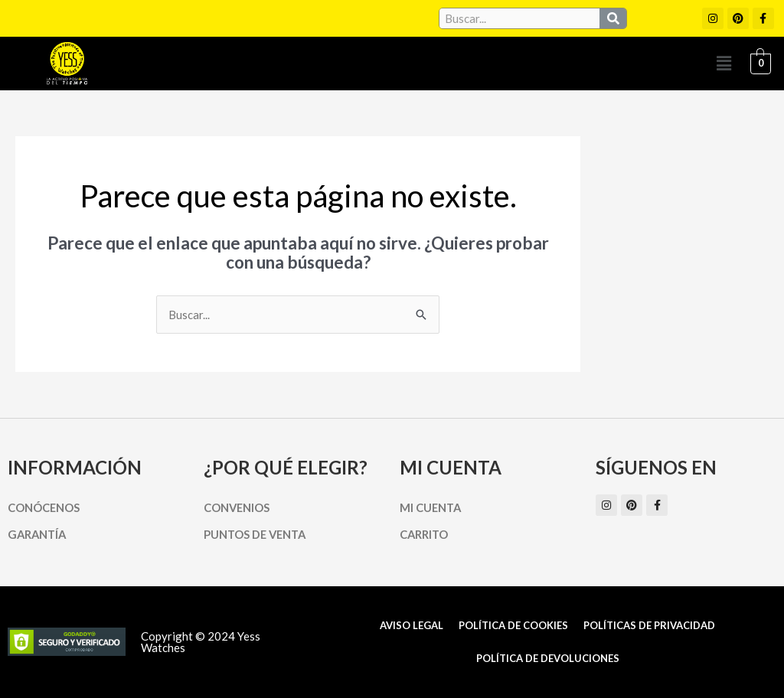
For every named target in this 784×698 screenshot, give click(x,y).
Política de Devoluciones (548, 658)
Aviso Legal (412, 625)
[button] (724, 63)
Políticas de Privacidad (649, 625)
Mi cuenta (431, 507)
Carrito (425, 534)
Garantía (38, 534)
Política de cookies (513, 625)
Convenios (237, 507)
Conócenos (44, 507)
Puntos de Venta (257, 534)
